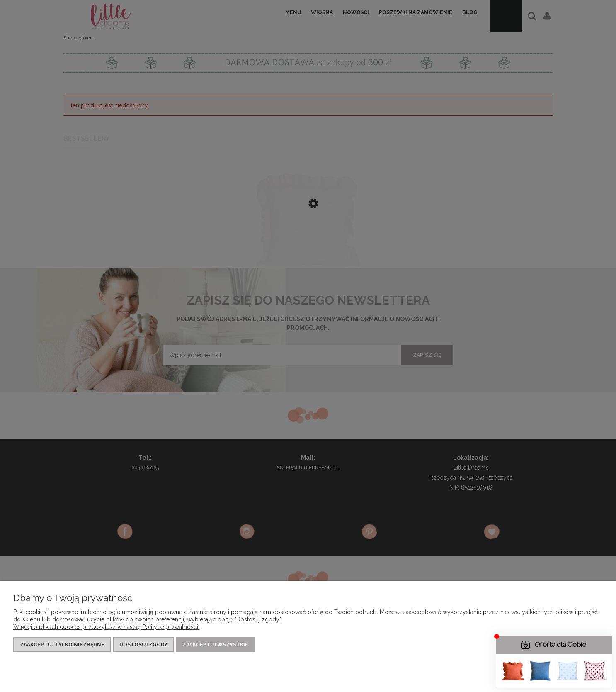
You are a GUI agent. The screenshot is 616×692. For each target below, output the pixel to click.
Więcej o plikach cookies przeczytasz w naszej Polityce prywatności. (106, 627)
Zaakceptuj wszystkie (215, 645)
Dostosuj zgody (143, 645)
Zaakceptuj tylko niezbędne (62, 645)
